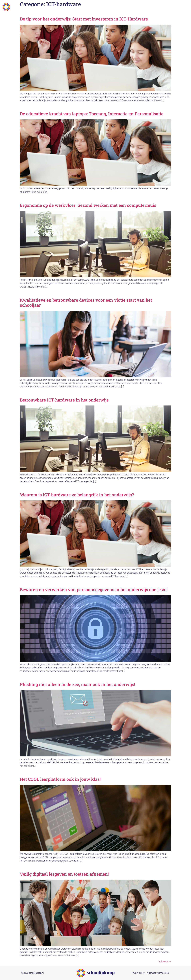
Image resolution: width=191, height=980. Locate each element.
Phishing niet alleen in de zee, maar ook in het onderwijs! (77, 684)
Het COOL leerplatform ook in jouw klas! (60, 779)
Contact (184, 7)
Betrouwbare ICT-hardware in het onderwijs (64, 400)
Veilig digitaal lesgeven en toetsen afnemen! (64, 874)
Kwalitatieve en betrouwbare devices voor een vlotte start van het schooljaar (86, 302)
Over (149, 7)
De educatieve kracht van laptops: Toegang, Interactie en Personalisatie (92, 114)
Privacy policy (138, 973)
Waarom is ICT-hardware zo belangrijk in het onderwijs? (77, 495)
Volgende (165, 961)
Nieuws (173, 7)
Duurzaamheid (137, 7)
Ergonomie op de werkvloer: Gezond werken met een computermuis (88, 205)
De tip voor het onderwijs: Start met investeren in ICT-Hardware (84, 19)
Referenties (161, 7)
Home (108, 7)
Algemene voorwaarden (158, 973)
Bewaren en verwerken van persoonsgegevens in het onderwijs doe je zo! (94, 589)
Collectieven (120, 7)
